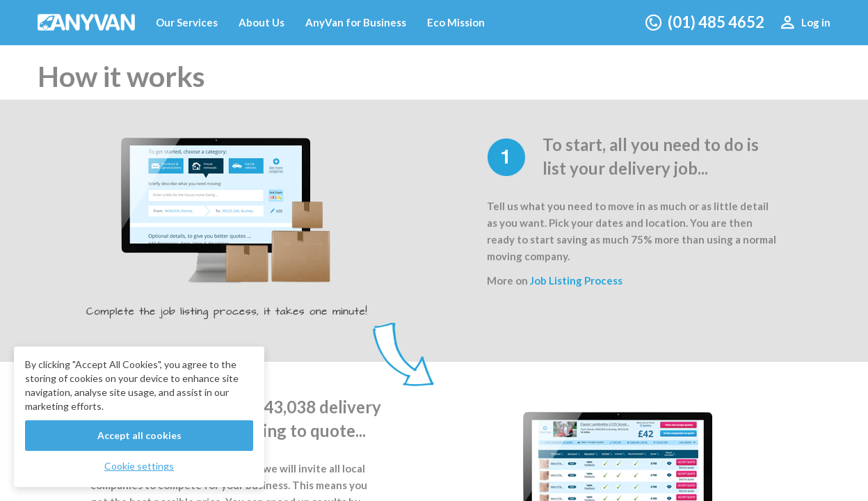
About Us (262, 22)
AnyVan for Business (356, 22)
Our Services (187, 22)
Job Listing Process (576, 280)
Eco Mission (456, 22)
